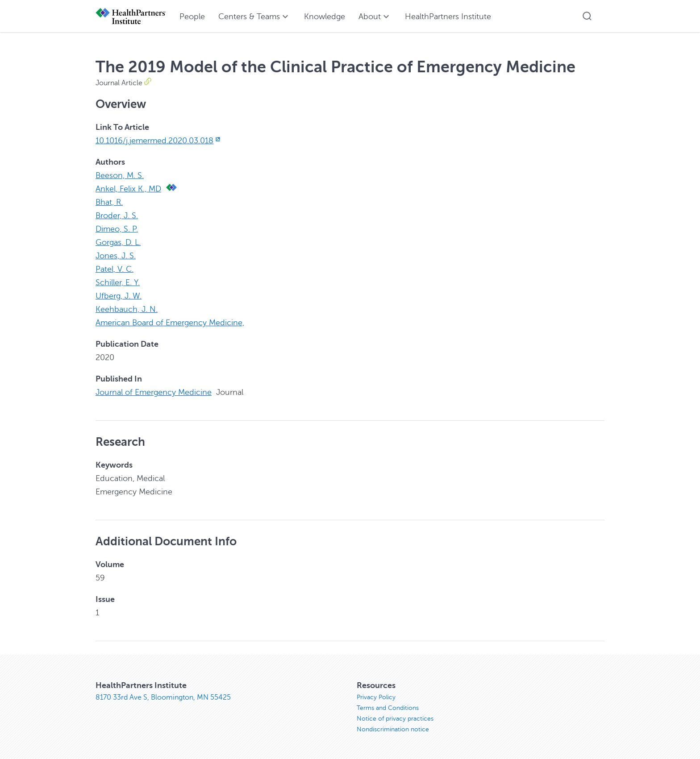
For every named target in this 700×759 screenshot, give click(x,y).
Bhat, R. (109, 202)
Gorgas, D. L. (118, 242)
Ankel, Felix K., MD (128, 189)
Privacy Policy (376, 697)
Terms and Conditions (388, 708)
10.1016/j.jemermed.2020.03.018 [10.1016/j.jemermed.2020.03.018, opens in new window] (159, 141)
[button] (587, 16)
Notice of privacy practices (395, 719)
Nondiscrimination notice (393, 729)
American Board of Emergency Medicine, (170, 323)
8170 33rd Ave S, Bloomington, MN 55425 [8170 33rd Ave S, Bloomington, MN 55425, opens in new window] (163, 697)
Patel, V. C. (115, 269)
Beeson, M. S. (120, 175)
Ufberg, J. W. (119, 296)
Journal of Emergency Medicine (154, 392)
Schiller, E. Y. (118, 282)
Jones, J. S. (116, 256)
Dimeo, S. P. (117, 229)
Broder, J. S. (117, 216)
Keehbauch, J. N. (127, 309)
